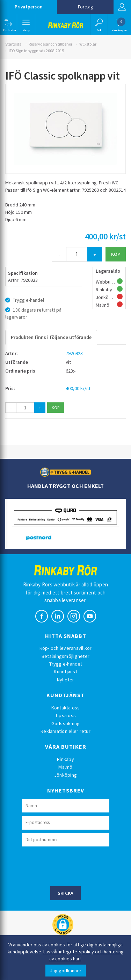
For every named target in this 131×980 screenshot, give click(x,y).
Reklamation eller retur (65, 731)
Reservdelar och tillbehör (50, 44)
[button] (8, 25)
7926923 (74, 353)
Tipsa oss (65, 715)
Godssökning (66, 723)
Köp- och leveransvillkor (66, 648)
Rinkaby (65, 759)
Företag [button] (85, 7)
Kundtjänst (65, 672)
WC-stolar (88, 44)
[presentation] (75, 865)
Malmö (65, 767)
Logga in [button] (122, 7)
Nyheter (66, 680)
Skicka (66, 893)
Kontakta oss (66, 708)
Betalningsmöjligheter (65, 656)
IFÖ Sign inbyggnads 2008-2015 (36, 51)
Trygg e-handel (65, 664)
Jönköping (65, 775)
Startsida (13, 44)
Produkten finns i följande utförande (51, 337)
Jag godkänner (66, 971)
